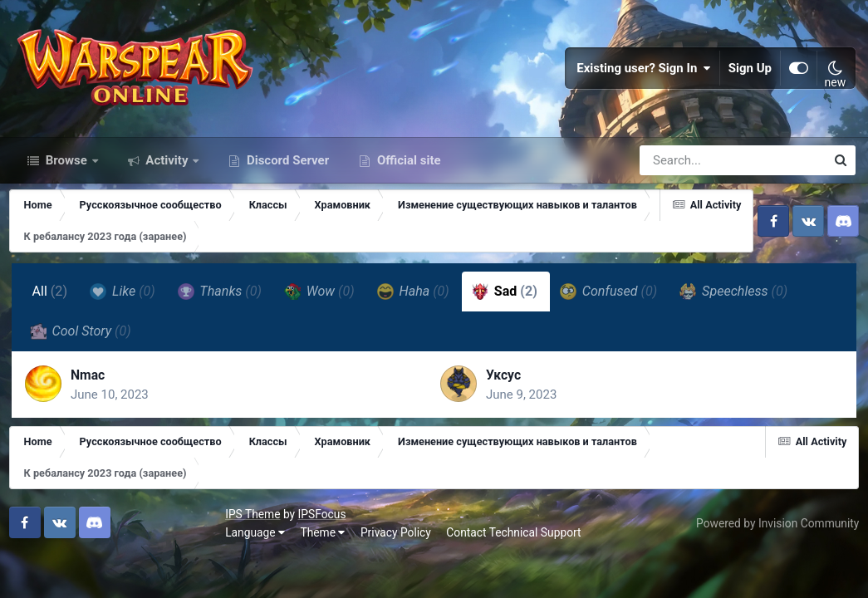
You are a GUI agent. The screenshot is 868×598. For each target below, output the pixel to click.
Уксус (504, 407)
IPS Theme (40, 550)
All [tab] (51, 320)
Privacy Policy (183, 567)
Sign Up (750, 83)
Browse (66, 189)
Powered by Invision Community (774, 558)
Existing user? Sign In (644, 83)
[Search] (685, 189)
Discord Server (286, 189)
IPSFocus (109, 550)
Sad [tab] (505, 321)
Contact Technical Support (301, 567)
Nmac (92, 407)
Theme (110, 567)
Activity (167, 189)
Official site (407, 189)
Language (42, 567)
